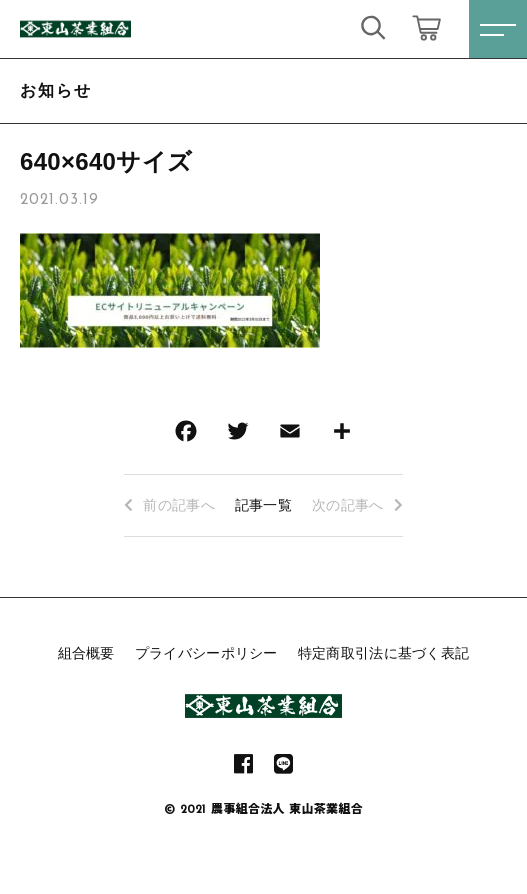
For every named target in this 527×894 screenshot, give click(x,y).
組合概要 (86, 653)
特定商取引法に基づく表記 (384, 653)
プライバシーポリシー (206, 653)
